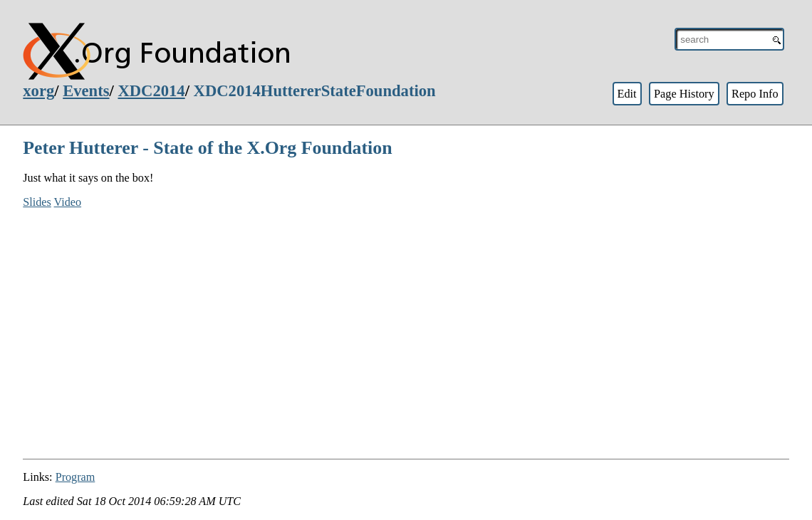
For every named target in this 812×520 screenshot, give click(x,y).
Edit (626, 94)
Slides (37, 202)
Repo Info (755, 94)
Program (76, 477)
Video (68, 202)
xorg (38, 91)
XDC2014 (151, 91)
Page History (684, 94)
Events (86, 91)
